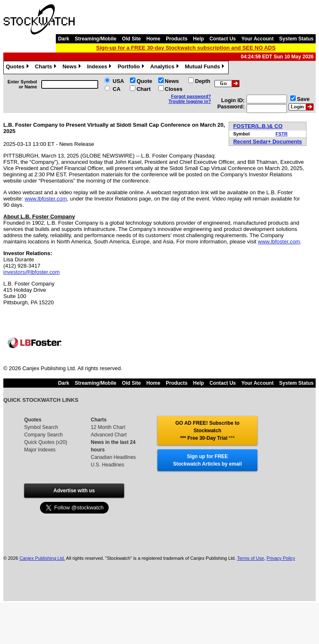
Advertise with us (74, 491)
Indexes (100, 68)
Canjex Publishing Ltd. (42, 558)
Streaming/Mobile (95, 39)
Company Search (44, 435)
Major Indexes (40, 450)
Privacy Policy (281, 558)
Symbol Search (41, 427)
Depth (203, 81)
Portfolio (132, 68)
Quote (145, 81)
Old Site (131, 39)
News (73, 68)
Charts (47, 68)
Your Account (258, 39)
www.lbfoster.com (46, 199)
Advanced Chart (109, 435)
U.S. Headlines (107, 465)
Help (199, 39)
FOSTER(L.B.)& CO (258, 126)
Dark (64, 39)
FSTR (282, 134)
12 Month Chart (108, 427)
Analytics (166, 68)
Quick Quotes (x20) (46, 442)
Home (153, 39)
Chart (144, 89)
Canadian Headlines (113, 457)
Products (177, 39)
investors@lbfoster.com (31, 272)
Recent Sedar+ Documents (268, 142)
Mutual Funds (206, 68)
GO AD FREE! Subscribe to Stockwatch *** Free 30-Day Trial (207, 431)
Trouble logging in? (190, 101)
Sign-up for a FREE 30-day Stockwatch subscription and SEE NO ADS (186, 48)
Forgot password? (191, 96)
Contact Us (223, 39)
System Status (296, 39)
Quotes (18, 68)
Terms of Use (250, 558)
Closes (174, 89)
